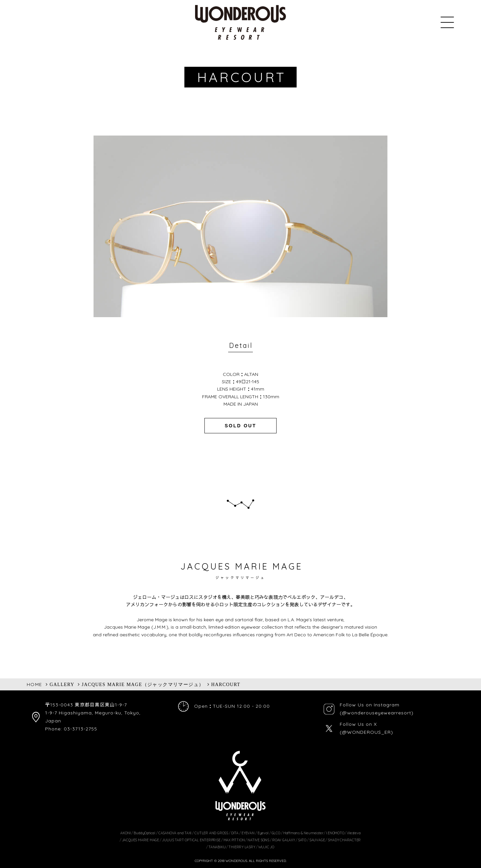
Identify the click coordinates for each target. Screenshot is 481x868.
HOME (35, 684)
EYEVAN (248, 833)
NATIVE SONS (258, 840)
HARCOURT (226, 684)
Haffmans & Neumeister (303, 833)
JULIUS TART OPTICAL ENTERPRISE (191, 840)
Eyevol (263, 833)
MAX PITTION (234, 840)
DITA (235, 833)
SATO (302, 840)
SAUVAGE (317, 840)
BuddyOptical (144, 833)
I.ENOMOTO (335, 833)
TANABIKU (217, 847)
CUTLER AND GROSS (211, 833)
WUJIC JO (266, 847)
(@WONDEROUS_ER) (366, 732)
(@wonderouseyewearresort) (377, 713)
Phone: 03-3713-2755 (71, 729)
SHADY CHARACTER (344, 840)
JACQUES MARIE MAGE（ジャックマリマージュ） (143, 684)
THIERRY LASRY (242, 847)
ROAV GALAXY (284, 840)
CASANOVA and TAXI (175, 833)
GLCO (276, 833)
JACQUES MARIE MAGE (140, 840)
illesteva (354, 833)
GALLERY (62, 684)
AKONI (125, 833)
